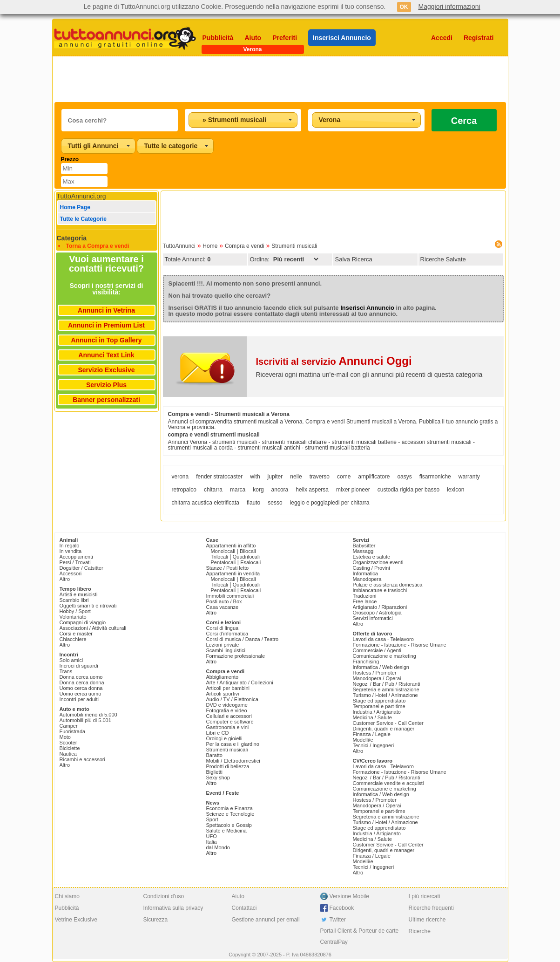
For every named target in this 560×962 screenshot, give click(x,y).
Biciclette (70, 748)
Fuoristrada (73, 731)
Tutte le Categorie (83, 219)
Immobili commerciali (230, 596)
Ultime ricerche (427, 920)
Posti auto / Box (224, 601)
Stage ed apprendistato (379, 701)
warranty (469, 477)
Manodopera (367, 579)
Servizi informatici (373, 618)
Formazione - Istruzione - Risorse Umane (400, 645)
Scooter (68, 743)
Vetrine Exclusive (76, 920)
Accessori (71, 573)
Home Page (75, 207)
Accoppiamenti (76, 557)
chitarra (213, 490)
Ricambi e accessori (82, 759)
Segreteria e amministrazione (386, 689)
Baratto (214, 755)
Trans (66, 671)
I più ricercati (425, 896)
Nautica (68, 754)
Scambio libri (74, 600)
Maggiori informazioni (449, 7)
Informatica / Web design (381, 667)
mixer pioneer (353, 490)
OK (404, 7)
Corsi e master (76, 634)
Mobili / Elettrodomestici (233, 761)
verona (180, 477)
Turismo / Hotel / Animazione (385, 695)
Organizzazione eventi (378, 562)
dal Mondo (218, 847)
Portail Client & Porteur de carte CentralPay (360, 936)
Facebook (342, 908)
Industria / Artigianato (377, 712)
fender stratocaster (219, 477)
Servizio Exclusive (106, 370)
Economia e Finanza (229, 808)
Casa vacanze (223, 607)
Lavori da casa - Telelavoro (383, 639)
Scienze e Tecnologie (230, 814)
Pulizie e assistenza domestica (388, 585)
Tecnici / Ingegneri (374, 745)
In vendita (71, 551)
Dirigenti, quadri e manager (384, 729)
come (344, 477)
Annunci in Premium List (106, 325)
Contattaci (244, 908)
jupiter (275, 477)
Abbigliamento (223, 677)
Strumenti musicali (294, 246)
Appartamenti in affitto (231, 546)
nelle (296, 477)
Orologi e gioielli (224, 738)
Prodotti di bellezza (228, 766)
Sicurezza (156, 920)
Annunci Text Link (106, 355)
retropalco (184, 490)
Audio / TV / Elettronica (232, 699)
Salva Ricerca (354, 259)
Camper (69, 726)
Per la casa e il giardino (233, 744)
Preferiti (285, 38)
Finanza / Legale (372, 734)
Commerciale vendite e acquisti (388, 783)
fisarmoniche (435, 477)
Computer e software (230, 722)
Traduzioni (365, 596)
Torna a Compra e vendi (98, 246)
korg (258, 490)
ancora (280, 490)
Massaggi (364, 551)
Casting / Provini (371, 568)
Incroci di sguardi (79, 666)
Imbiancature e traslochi (380, 590)
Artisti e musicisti (79, 594)
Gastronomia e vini (228, 727)
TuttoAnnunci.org (81, 196)
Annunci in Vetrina (106, 310)
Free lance (365, 601)
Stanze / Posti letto (228, 568)
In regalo (70, 546)
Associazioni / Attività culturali (93, 628)
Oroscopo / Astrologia (377, 613)
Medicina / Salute (372, 717)
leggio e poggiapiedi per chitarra (330, 503)
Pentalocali (223, 562)
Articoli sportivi (223, 694)
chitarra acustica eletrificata (206, 503)
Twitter (338, 920)
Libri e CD (218, 733)
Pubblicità (218, 38)
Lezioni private (223, 645)
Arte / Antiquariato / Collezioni (240, 682)
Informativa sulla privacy (173, 908)
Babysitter (364, 546)
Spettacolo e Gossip (229, 825)
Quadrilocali (246, 557)
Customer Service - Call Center (388, 723)
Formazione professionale (236, 656)
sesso (275, 503)
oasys (404, 477)
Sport (212, 819)
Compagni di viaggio (83, 622)
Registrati (479, 38)
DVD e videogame (227, 705)
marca (238, 490)
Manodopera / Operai (377, 678)
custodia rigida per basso (408, 490)
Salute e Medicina (226, 831)
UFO (212, 836)
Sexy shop (218, 778)
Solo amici (71, 660)
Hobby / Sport (75, 611)
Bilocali (248, 551)
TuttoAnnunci (179, 246)
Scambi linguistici (226, 650)
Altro (65, 579)
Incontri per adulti (79, 699)
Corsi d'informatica (227, 634)
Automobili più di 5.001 (85, 720)
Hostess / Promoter (375, 673)
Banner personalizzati (106, 400)
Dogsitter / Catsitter (81, 568)
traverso (320, 477)
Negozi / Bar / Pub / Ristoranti (387, 684)
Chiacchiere (73, 639)
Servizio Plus (106, 385)
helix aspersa (312, 490)
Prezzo (70, 159)
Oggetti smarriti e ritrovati (88, 606)
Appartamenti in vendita (233, 573)
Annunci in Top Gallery (106, 340)
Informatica (365, 573)
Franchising (366, 662)
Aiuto (253, 38)
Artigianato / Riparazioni (380, 607)
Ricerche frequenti (431, 908)
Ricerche (420, 931)
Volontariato (73, 617)
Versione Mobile (349, 896)
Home (210, 246)
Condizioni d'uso (164, 896)
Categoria (72, 238)
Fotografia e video (227, 710)
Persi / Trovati (75, 562)
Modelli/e (363, 740)
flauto (253, 503)
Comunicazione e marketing (385, 656)
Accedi (442, 38)
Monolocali (223, 551)
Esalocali (250, 562)
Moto (65, 737)
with (255, 477)
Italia (212, 842)
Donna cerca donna (82, 682)
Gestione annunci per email (266, 920)
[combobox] (243, 120)
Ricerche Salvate (443, 259)
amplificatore (374, 477)
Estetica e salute (372, 557)
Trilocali (220, 557)
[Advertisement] (280, 79)
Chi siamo (67, 896)
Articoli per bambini (228, 688)
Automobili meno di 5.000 (88, 715)
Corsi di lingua (223, 628)
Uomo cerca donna (81, 688)
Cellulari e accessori (229, 716)
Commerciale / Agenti (377, 650)
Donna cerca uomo (81, 677)
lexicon (455, 490)
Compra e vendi (245, 246)
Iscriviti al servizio (334, 362)
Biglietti (214, 772)
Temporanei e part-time (379, 706)
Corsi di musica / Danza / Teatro (243, 639)
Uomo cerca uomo (81, 694)
